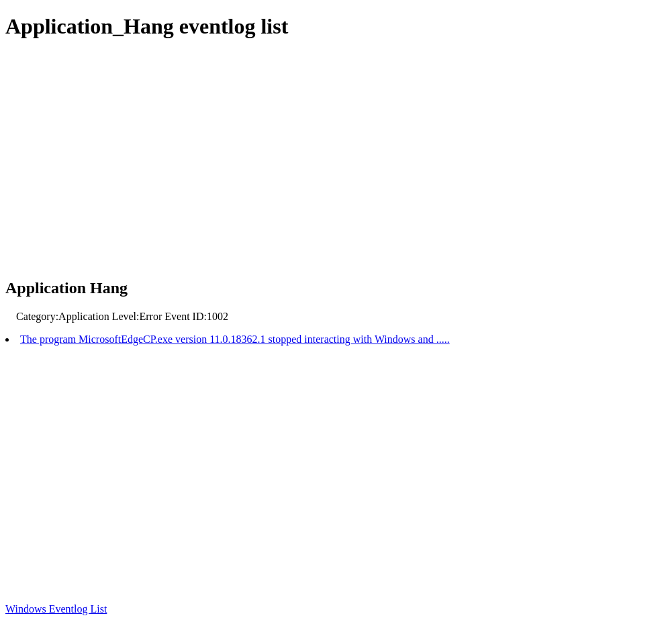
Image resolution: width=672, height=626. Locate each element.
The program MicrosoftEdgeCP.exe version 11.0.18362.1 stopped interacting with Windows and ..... (235, 339)
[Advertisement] (336, 160)
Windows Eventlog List (56, 609)
